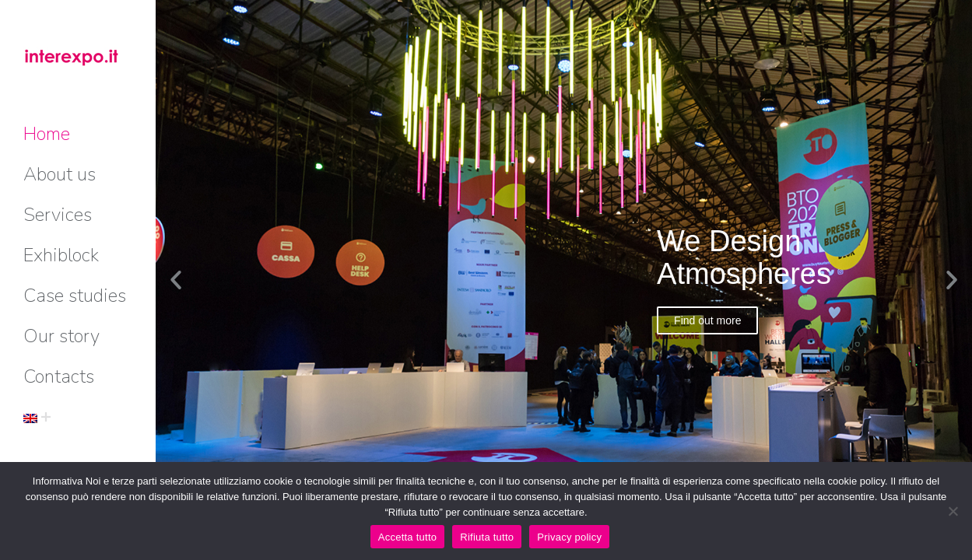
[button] (176, 280)
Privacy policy (569, 537)
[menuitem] (47, 134)
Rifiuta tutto (487, 537)
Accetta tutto (408, 537)
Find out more (707, 320)
